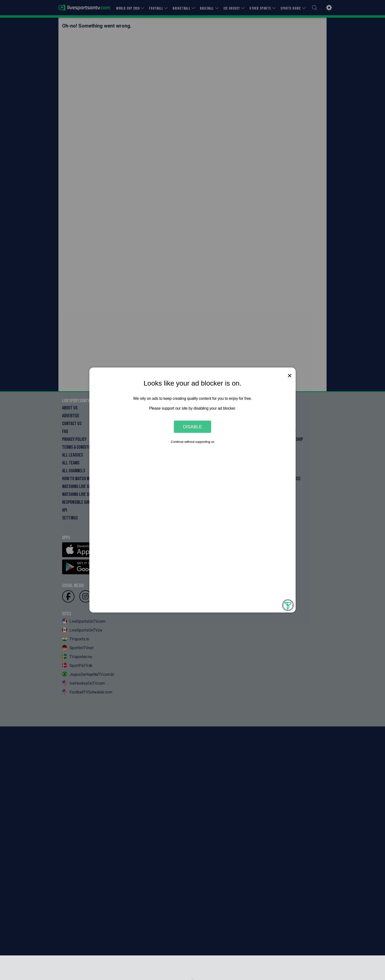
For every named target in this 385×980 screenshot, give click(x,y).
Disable (192, 426)
